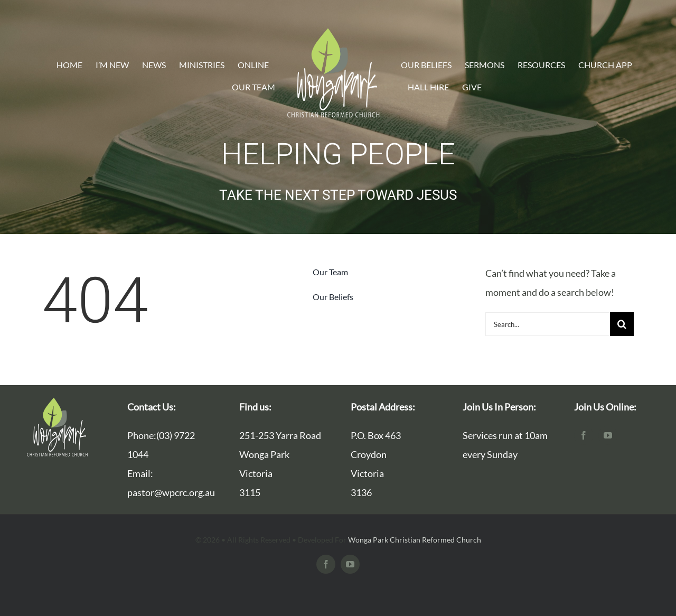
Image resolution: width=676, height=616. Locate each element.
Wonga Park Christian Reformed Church (415, 540)
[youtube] (608, 435)
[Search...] (548, 324)
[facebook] (584, 435)
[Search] (622, 324)
